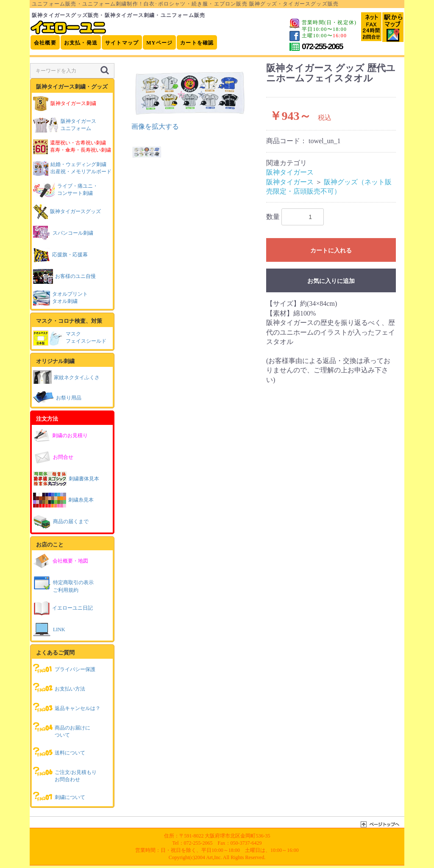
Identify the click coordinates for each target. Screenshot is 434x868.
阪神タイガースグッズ (67, 212)
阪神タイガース (290, 172)
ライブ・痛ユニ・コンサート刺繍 (65, 190)
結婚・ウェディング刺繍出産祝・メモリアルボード (72, 168)
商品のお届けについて (62, 729)
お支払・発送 (81, 43)
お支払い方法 (59, 688)
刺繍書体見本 (66, 479)
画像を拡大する (155, 126)
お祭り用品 (57, 397)
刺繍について (59, 796)
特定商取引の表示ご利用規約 (63, 584)
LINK (49, 630)
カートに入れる (331, 250)
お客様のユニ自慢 (64, 276)
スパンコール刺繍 (63, 233)
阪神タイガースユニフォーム (65, 125)
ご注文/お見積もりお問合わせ (65, 774)
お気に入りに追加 (331, 281)
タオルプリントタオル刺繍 (60, 298)
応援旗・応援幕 (60, 255)
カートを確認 (197, 43)
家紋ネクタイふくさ (66, 377)
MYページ (159, 43)
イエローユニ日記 (63, 608)
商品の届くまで (61, 522)
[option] (191, 97)
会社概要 (45, 43)
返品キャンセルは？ (67, 707)
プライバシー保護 (64, 668)
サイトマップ (122, 43)
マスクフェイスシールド (70, 338)
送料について (59, 752)
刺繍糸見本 (63, 500)
